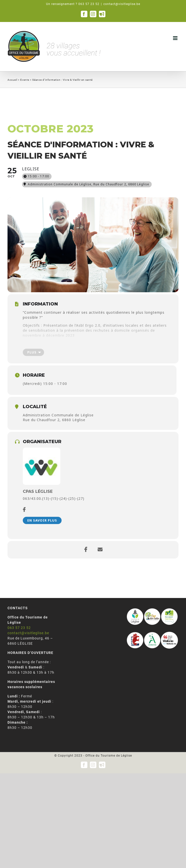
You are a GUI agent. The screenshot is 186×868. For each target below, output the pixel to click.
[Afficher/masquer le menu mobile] (176, 38)
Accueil (12, 80)
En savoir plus (42, 520)
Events (25, 80)
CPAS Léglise (38, 491)
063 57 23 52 (19, 628)
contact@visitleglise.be (122, 4)
